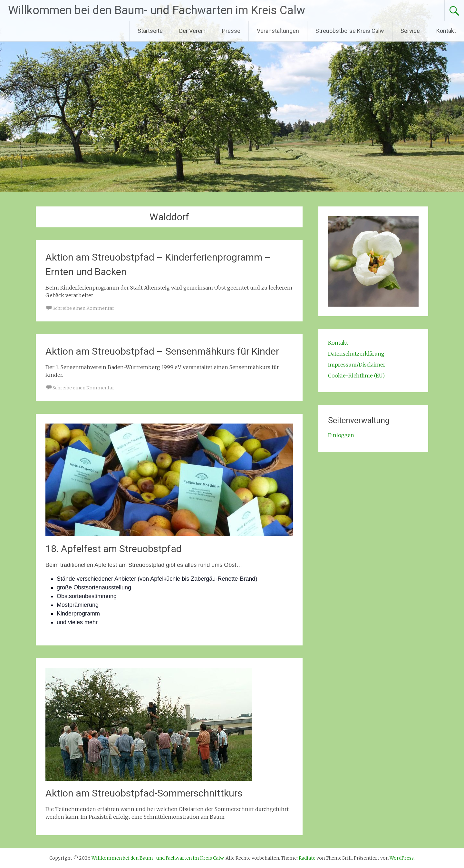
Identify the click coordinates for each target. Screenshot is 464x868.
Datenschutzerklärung (356, 354)
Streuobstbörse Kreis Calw (350, 31)
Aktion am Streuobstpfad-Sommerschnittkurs (144, 793)
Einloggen (341, 435)
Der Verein (192, 31)
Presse (231, 31)
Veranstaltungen (278, 31)
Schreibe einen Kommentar (83, 308)
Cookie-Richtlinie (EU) (356, 376)
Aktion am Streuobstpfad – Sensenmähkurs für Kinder (162, 351)
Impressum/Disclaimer (357, 365)
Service (410, 31)
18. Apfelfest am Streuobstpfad (114, 549)
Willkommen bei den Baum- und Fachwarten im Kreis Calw (157, 10)
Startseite (150, 31)
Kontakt (446, 31)
